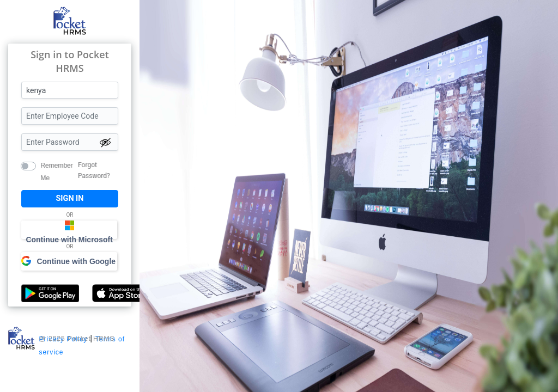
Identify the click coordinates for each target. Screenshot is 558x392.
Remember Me (56, 165)
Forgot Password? (94, 170)
